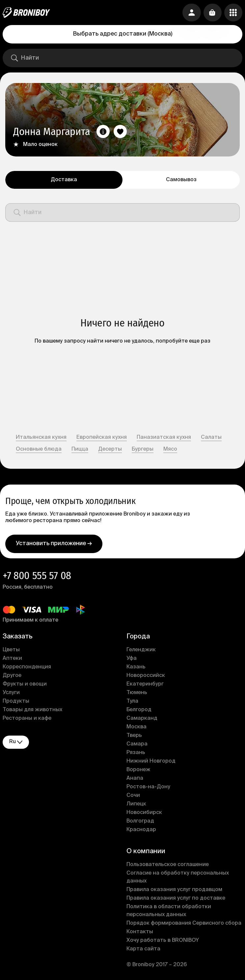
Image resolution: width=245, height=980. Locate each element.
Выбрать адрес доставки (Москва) (123, 34)
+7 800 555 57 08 (37, 576)
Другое (12, 676)
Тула (132, 702)
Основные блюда (39, 449)
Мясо (170, 449)
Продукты (16, 702)
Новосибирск (144, 813)
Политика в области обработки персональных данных (169, 911)
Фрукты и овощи (25, 685)
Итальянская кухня (41, 437)
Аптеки (12, 659)
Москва (136, 728)
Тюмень (137, 693)
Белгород (139, 711)
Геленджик (141, 651)
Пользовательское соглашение (168, 865)
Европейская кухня (102, 437)
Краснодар (141, 830)
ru (16, 743)
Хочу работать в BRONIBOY (163, 941)
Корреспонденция (27, 668)
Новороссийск (146, 676)
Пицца (80, 449)
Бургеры (143, 449)
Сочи (133, 796)
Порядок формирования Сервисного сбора (184, 924)
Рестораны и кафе (27, 719)
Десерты (110, 449)
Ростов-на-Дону (148, 788)
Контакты (140, 933)
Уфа (132, 659)
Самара (137, 745)
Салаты (211, 437)
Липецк (136, 805)
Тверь (134, 736)
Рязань (136, 753)
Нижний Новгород (151, 762)
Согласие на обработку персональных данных (178, 878)
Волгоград (140, 822)
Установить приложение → (54, 544)
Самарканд (142, 719)
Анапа (135, 779)
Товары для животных (32, 711)
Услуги (11, 693)
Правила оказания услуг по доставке (176, 899)
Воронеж (138, 770)
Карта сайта (143, 950)
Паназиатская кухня (164, 437)
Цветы (11, 651)
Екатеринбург (145, 685)
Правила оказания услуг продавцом (174, 890)
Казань (136, 668)
